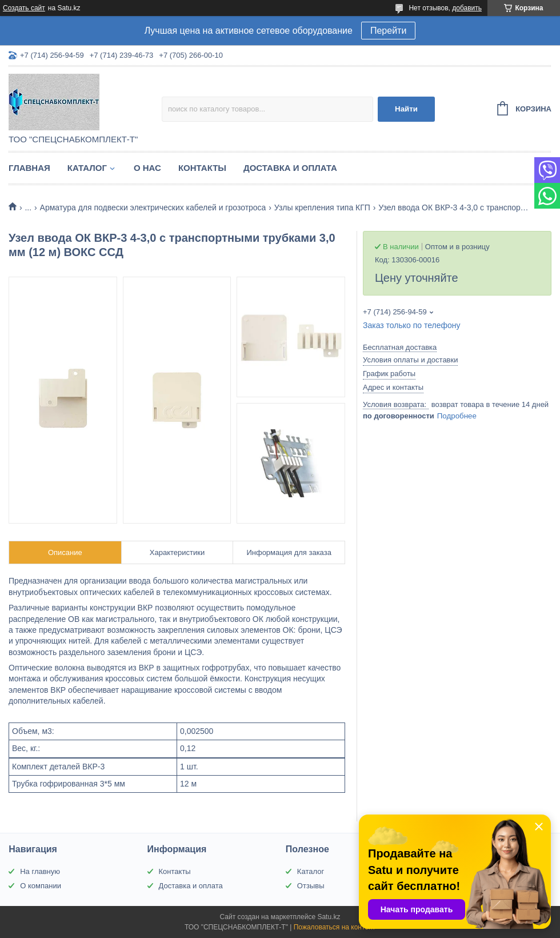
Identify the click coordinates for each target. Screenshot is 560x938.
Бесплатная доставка (400, 347)
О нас (147, 168)
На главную (40, 871)
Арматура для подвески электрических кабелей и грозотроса (153, 207)
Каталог (87, 168)
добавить (467, 8)
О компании (41, 886)
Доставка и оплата (290, 168)
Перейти (388, 31)
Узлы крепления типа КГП (322, 207)
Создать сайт (24, 8)
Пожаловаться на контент (335, 927)
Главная (29, 168)
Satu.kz (329, 917)
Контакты (202, 168)
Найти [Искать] (406, 109)
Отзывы (311, 886)
